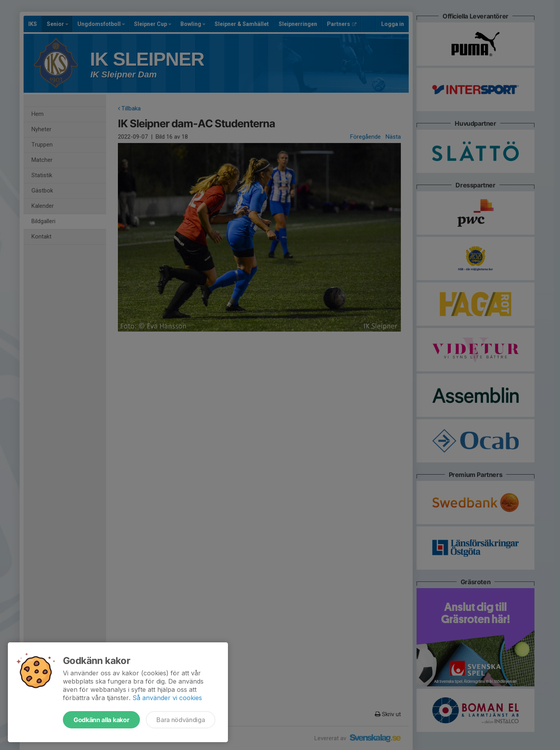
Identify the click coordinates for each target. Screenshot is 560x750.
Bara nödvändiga (181, 720)
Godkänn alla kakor (101, 720)
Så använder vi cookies (167, 698)
